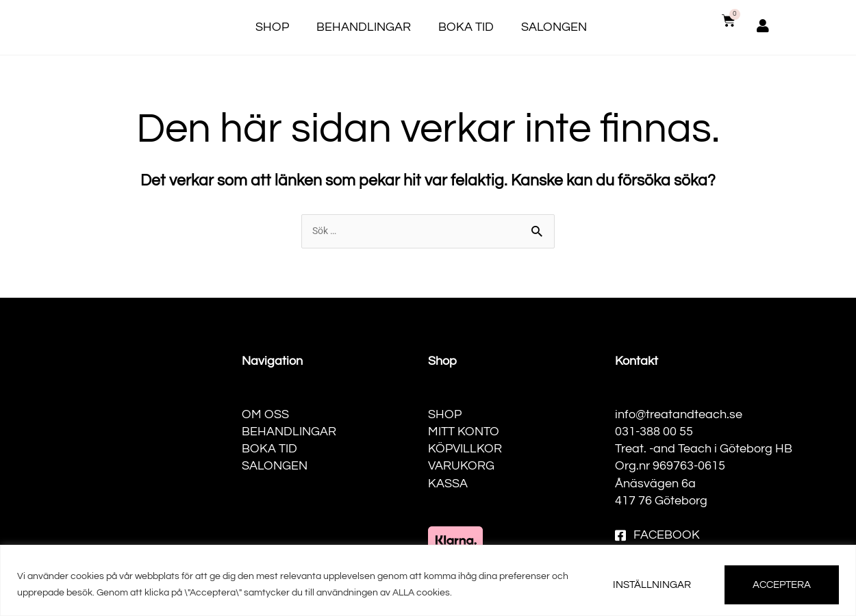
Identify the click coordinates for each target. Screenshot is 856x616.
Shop (272, 27)
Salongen (554, 27)
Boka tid (466, 27)
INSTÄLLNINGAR (652, 585)
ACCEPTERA (782, 585)
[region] (428, 580)
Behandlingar (364, 27)
